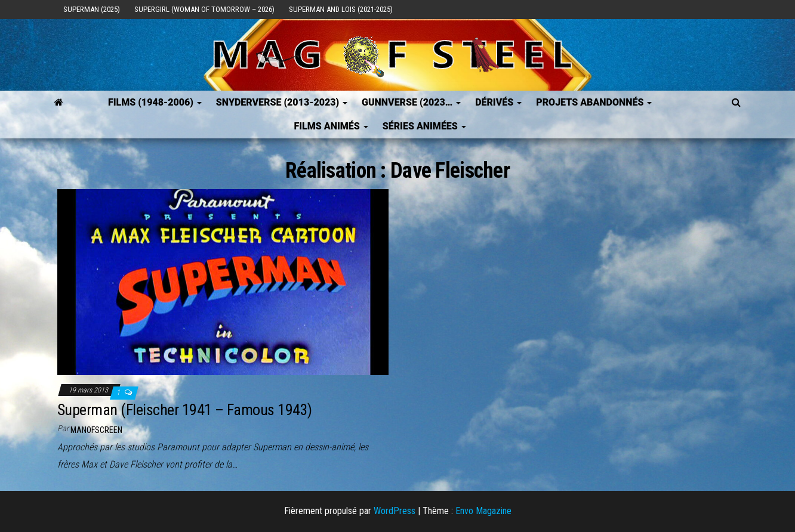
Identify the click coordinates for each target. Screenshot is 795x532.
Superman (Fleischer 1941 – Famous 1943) (185, 410)
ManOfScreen (96, 430)
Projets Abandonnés (594, 102)
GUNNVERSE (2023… (411, 102)
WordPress (395, 511)
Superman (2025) (92, 9)
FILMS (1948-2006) (155, 102)
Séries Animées (424, 126)
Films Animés (331, 126)
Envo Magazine (483, 511)
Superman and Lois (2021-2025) (341, 9)
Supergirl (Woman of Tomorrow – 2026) (204, 9)
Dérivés (498, 102)
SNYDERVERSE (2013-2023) (282, 102)
